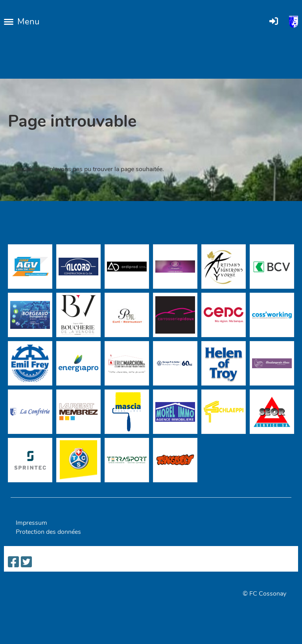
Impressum (31, 523)
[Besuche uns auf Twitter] (26, 562)
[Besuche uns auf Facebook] (13, 562)
